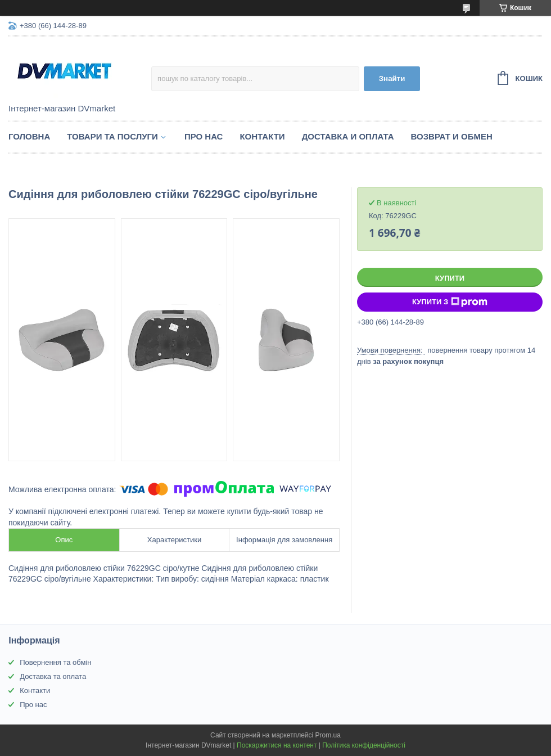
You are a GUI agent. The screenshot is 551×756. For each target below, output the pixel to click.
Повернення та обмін (55, 662)
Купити (450, 278)
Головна (29, 136)
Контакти (262, 136)
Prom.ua (328, 735)
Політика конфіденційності (364, 745)
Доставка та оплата (53, 676)
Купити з (450, 302)
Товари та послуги (112, 136)
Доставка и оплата (348, 136)
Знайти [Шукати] (392, 78)
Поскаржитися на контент (277, 745)
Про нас (204, 136)
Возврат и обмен (452, 136)
